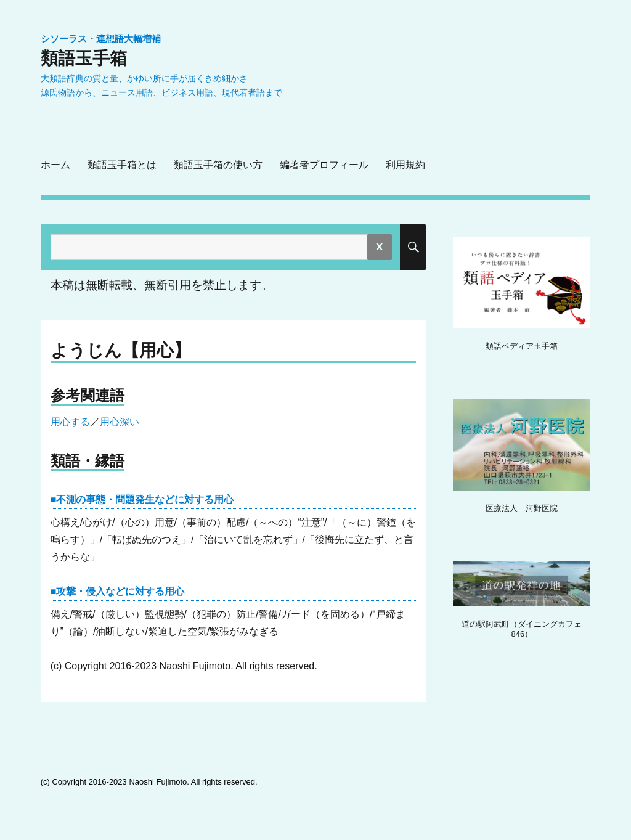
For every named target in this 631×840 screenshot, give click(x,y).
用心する (70, 422)
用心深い (120, 422)
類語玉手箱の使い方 (218, 165)
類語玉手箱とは (122, 165)
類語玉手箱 (84, 58)
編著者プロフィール (324, 165)
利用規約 (405, 165)
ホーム (55, 165)
